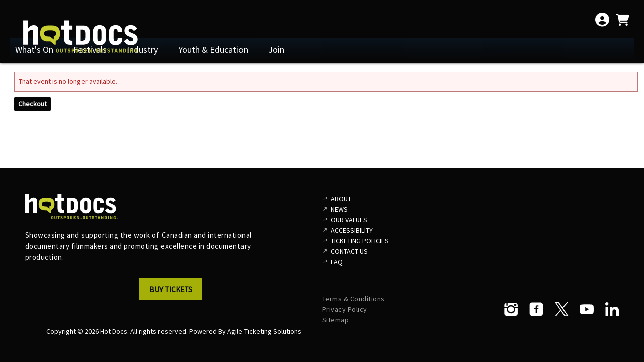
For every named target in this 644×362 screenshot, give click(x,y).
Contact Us (349, 251)
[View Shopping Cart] (622, 20)
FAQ (337, 262)
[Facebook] (536, 309)
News (339, 209)
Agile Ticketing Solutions (264, 331)
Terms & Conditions (353, 299)
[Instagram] (511, 309)
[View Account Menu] (602, 20)
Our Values (349, 220)
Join (276, 50)
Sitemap (336, 320)
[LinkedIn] (612, 309)
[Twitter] (561, 309)
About (341, 199)
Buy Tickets (171, 289)
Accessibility (352, 230)
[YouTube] (587, 309)
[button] (174, 292)
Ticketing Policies (360, 241)
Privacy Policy (345, 309)
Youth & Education (213, 50)
